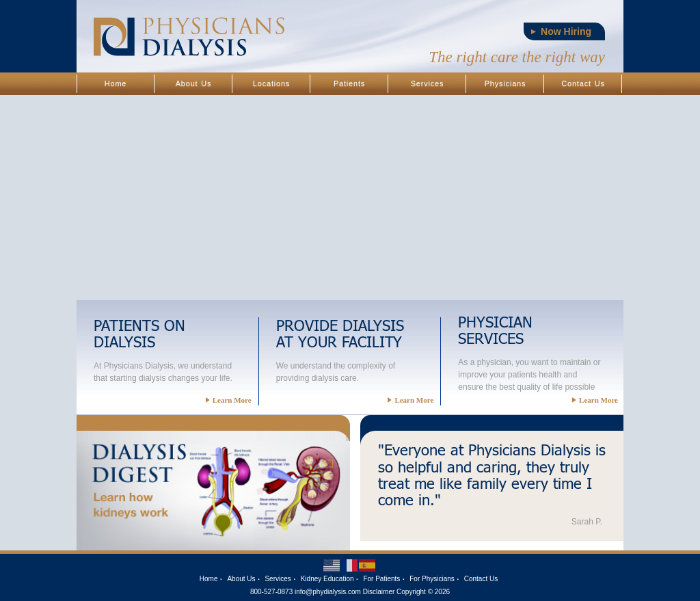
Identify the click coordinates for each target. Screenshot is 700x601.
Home (116, 83)
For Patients (381, 579)
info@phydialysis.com (328, 592)
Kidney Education (327, 579)
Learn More (229, 400)
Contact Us (583, 83)
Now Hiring (566, 31)
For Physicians (432, 579)
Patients (349, 83)
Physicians (506, 83)
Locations (271, 83)
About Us (194, 83)
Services (428, 83)
